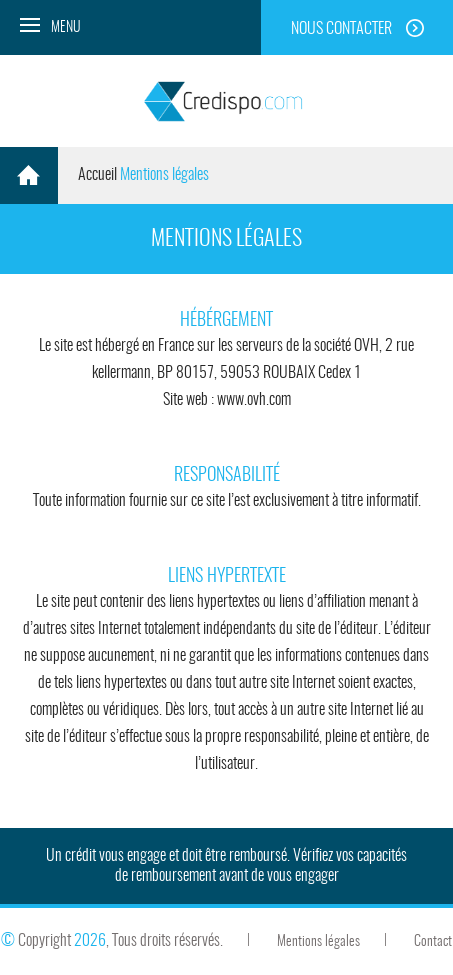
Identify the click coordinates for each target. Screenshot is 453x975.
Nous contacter (341, 29)
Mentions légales (318, 942)
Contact (433, 942)
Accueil (97, 175)
